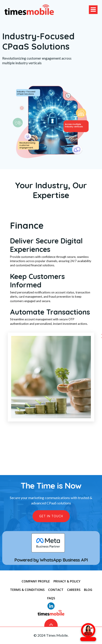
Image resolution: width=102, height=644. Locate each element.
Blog (88, 590)
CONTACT (56, 590)
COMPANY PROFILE (36, 581)
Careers (74, 590)
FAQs (51, 598)
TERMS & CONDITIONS (27, 590)
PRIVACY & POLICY (67, 581)
